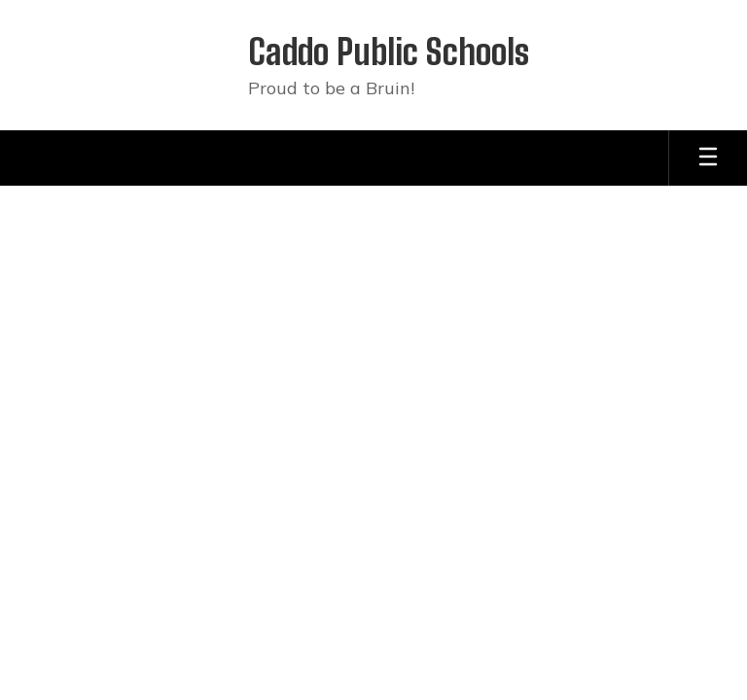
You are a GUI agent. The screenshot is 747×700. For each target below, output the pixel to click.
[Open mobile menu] (708, 158)
